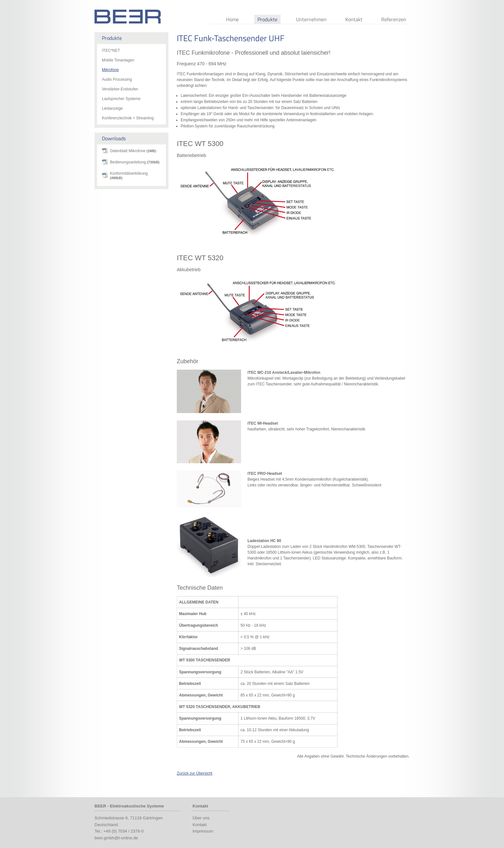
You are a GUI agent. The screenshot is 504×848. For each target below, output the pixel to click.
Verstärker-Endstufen (120, 89)
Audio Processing (117, 79)
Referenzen (394, 19)
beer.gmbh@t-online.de (116, 838)
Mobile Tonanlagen (118, 60)
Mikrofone (110, 70)
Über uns (201, 818)
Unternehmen (311, 19)
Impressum (203, 831)
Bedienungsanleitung (135, 162)
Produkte (267, 19)
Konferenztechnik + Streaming (128, 118)
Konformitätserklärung (129, 175)
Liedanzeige (112, 108)
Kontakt (354, 19)
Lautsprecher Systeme (121, 99)
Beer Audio (128, 17)
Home (232, 19)
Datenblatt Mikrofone (133, 151)
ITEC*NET (111, 51)
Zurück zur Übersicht (195, 773)
